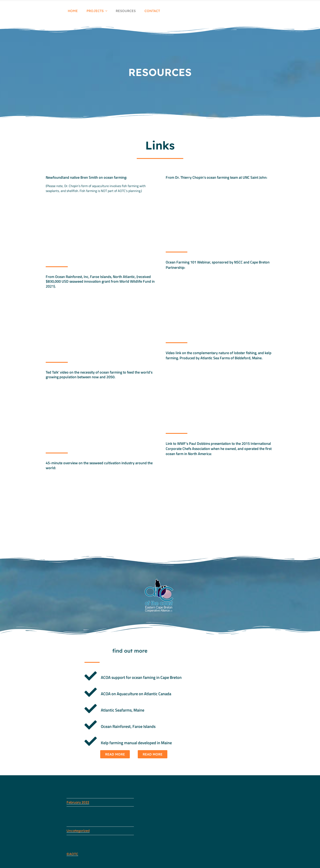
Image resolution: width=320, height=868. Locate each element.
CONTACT (152, 11)
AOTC (74, 854)
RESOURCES (126, 11)
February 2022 (78, 802)
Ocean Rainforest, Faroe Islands (128, 726)
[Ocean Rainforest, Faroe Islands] (91, 725)
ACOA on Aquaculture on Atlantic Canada (136, 694)
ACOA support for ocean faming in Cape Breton (141, 677)
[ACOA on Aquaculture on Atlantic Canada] (91, 692)
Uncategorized (78, 831)
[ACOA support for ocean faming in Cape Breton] (91, 676)
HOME (73, 11)
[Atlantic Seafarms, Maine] (91, 709)
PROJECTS (97, 11)
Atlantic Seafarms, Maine (123, 710)
